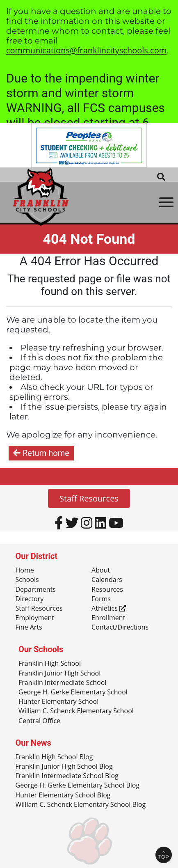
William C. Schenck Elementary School (76, 711)
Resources (107, 590)
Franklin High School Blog (54, 757)
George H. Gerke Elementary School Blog (78, 786)
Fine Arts (29, 628)
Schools (27, 580)
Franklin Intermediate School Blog (67, 776)
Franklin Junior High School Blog (64, 767)
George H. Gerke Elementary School (73, 692)
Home (25, 570)
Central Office (39, 721)
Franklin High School (50, 664)
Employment (35, 618)
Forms (101, 599)
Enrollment (108, 618)
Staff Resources (89, 498)
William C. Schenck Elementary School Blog (81, 805)
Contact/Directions (120, 628)
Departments (36, 590)
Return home (41, 453)
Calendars (107, 580)
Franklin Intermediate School (62, 683)
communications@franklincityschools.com (86, 50)
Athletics (109, 609)
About (101, 570)
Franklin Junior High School (59, 673)
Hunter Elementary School (58, 702)
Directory (30, 599)
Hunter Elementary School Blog (63, 795)
